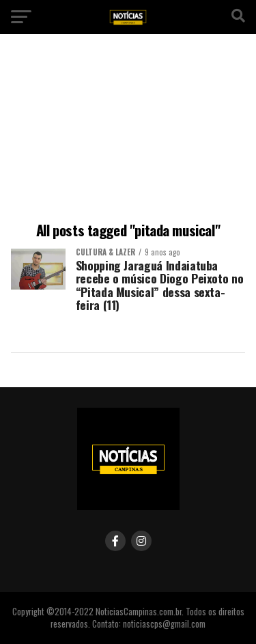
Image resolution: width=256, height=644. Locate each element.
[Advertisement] (128, 130)
